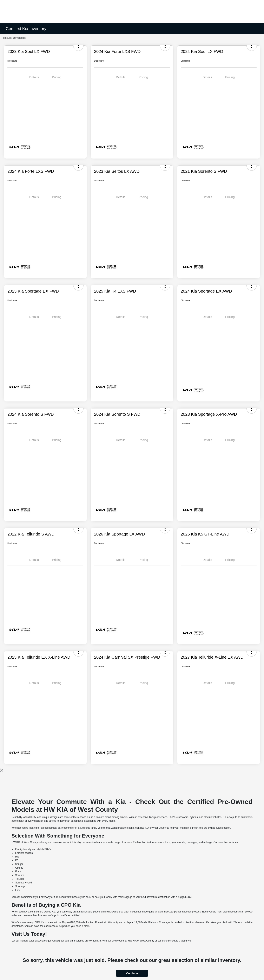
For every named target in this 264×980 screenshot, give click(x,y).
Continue (132, 973)
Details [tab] (34, 77)
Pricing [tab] (57, 77)
